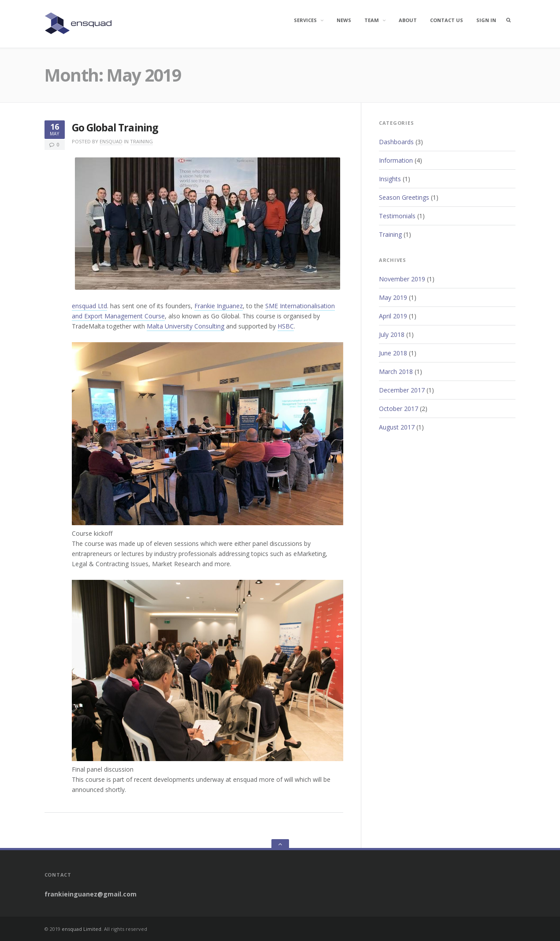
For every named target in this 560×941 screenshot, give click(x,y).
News (344, 20)
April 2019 (393, 316)
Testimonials (397, 216)
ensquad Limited (82, 929)
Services (305, 20)
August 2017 (397, 427)
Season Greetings (404, 197)
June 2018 (393, 353)
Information (396, 160)
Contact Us (447, 20)
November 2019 (402, 279)
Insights (390, 179)
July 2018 (392, 334)
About (408, 20)
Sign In (486, 20)
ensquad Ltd (89, 306)
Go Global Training (115, 128)
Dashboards (396, 142)
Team (372, 20)
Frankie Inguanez (219, 306)
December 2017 (402, 390)
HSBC (286, 326)
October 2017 (399, 409)
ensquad (111, 141)
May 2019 (393, 297)
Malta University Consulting (185, 326)
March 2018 (396, 372)
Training (141, 141)
